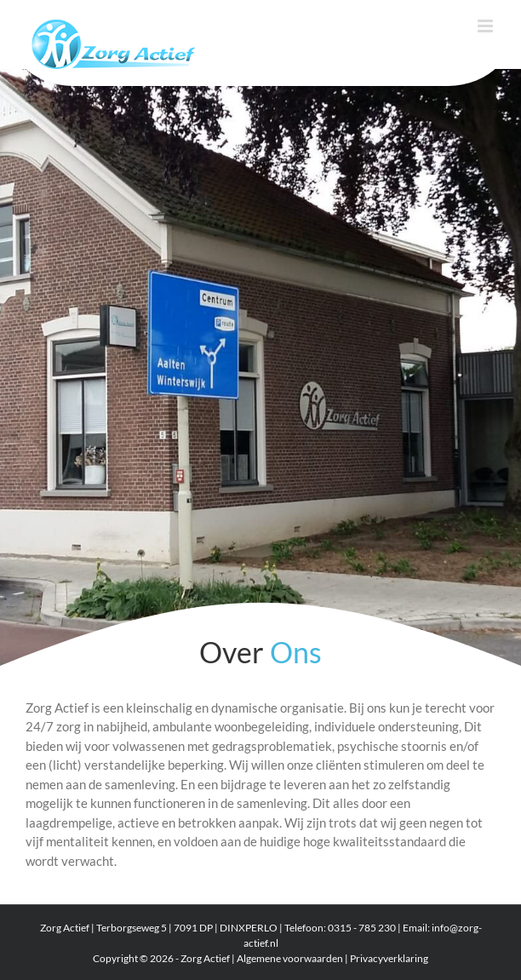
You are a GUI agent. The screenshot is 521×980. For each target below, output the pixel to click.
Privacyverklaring (389, 958)
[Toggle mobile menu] (487, 26)
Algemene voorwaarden (290, 958)
